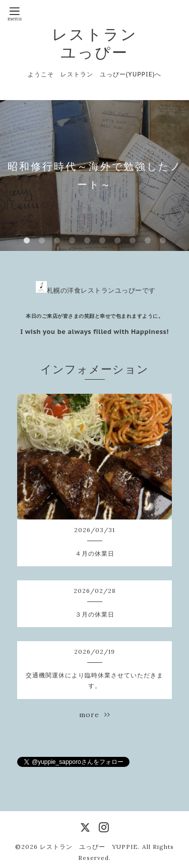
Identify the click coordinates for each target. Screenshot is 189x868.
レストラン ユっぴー (95, 43)
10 (163, 241)
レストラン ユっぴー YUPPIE (89, 847)
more (95, 715)
